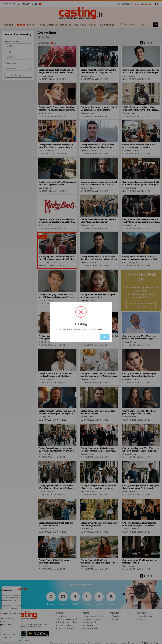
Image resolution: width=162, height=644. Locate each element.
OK (105, 337)
